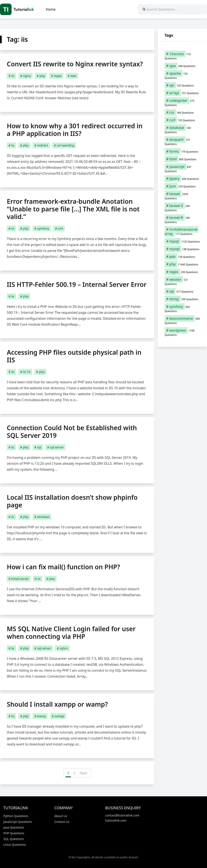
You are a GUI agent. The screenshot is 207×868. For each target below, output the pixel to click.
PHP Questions (14, 833)
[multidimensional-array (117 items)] (182, 232)
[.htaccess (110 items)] (182, 56)
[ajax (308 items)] (182, 66)
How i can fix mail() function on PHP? (63, 567)
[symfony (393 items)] (182, 309)
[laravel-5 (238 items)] (182, 208)
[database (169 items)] (182, 130)
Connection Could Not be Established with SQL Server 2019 (72, 432)
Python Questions (16, 816)
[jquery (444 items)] (182, 179)
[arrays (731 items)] (182, 93)
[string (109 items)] (182, 299)
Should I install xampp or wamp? (57, 704)
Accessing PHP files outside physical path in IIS (74, 356)
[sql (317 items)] (182, 291)
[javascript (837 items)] (182, 169)
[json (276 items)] (182, 186)
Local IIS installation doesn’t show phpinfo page (72, 501)
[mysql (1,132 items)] (182, 241)
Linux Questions (15, 845)
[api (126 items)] (182, 85)
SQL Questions (14, 839)
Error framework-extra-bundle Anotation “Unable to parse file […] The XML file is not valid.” (73, 209)
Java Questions (14, 827)
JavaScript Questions (18, 822)
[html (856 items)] (182, 159)
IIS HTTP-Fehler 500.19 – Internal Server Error (77, 284)
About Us (61, 816)
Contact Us (62, 822)
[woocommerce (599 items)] (182, 321)
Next (83, 773)
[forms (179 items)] (182, 151)
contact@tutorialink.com (122, 815)
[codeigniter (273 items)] (182, 103)
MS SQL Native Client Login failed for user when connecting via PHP (71, 633)
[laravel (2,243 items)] (182, 196)
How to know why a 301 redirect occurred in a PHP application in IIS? (75, 130)
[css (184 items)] (182, 112)
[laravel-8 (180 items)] (182, 220)
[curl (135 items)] (182, 120)
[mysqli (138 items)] (182, 249)
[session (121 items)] (182, 282)
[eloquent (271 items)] (182, 142)
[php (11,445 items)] (182, 264)
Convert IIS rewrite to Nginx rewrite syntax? (75, 64)
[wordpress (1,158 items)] (182, 332)
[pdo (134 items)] (182, 257)
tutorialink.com (116, 820)
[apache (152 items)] (182, 75)
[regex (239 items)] (182, 272)
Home (51, 9)
